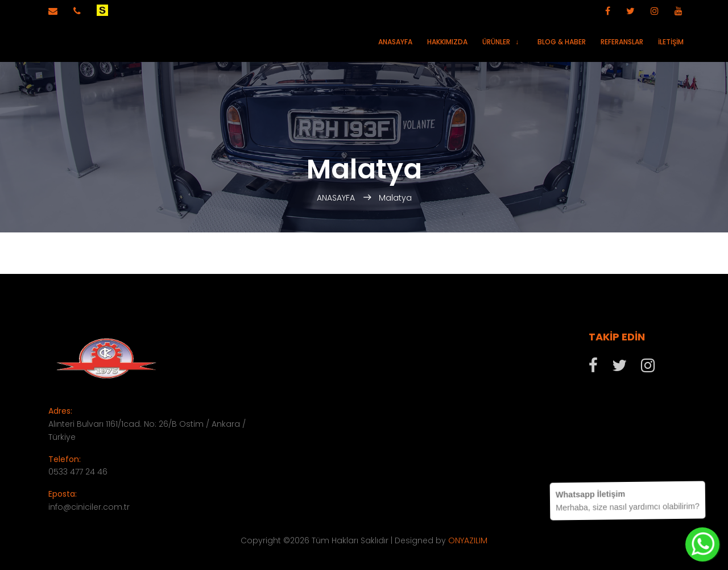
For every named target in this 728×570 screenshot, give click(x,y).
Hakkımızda (447, 42)
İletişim (671, 42)
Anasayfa (395, 42)
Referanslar (622, 42)
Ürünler (496, 42)
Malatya (395, 198)
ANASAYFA (337, 198)
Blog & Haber (562, 42)
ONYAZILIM (468, 540)
